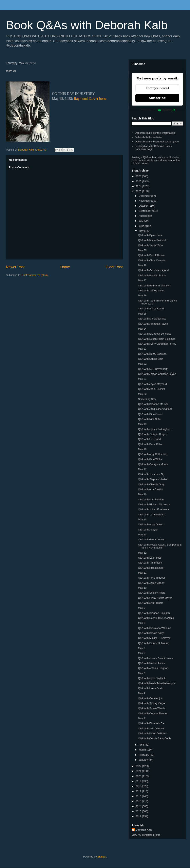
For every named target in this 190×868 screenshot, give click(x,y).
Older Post (114, 267)
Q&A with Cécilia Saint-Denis (154, 738)
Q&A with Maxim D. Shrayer (154, 638)
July (141, 221)
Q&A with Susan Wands (152, 708)
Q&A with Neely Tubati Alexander (157, 683)
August (143, 216)
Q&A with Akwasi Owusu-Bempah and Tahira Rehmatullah (160, 546)
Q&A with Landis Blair (150, 359)
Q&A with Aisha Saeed (151, 309)
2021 (139, 771)
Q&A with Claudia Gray (151, 484)
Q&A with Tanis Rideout (151, 578)
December (145, 196)
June (142, 226)
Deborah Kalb (144, 830)
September (145, 211)
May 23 (142, 349)
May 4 (141, 693)
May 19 (142, 424)
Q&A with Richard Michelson (154, 504)
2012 (139, 816)
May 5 (141, 673)
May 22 (142, 364)
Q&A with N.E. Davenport (152, 369)
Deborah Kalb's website (148, 137)
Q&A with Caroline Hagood (153, 270)
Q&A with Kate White (150, 459)
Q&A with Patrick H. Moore (153, 643)
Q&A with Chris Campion (152, 260)
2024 (139, 186)
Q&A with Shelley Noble (152, 593)
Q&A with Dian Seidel (150, 414)
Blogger (102, 857)
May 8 (141, 623)
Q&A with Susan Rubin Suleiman (157, 339)
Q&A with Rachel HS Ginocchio (156, 618)
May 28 (142, 265)
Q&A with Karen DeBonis (152, 733)
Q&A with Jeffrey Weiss (151, 290)
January (144, 760)
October (144, 206)
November (145, 201)
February (144, 755)
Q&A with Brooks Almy (151, 633)
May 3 (141, 718)
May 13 (142, 535)
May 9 (141, 608)
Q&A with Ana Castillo (150, 489)
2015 (139, 801)
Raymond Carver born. (90, 99)
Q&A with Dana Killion (150, 444)
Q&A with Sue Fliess (150, 558)
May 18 (142, 449)
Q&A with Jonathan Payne (153, 324)
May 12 (142, 553)
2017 (139, 791)
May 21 (142, 379)
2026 (139, 176)
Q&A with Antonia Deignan (153, 668)
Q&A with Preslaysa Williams (154, 628)
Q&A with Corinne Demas (152, 713)
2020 (139, 776)
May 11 (142, 573)
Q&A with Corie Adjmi (150, 698)
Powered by (157, 110)
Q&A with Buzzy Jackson (152, 354)
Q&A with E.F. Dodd (149, 439)
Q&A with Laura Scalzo (151, 688)
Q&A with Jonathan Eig (151, 474)
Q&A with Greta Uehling (152, 539)
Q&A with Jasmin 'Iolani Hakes (155, 658)
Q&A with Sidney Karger (152, 703)
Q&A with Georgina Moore (153, 464)
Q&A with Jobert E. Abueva (153, 509)
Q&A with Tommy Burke (151, 515)
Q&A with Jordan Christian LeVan (157, 374)
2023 (139, 191)
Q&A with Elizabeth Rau (152, 723)
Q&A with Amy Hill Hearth (152, 454)
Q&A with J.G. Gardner (151, 728)
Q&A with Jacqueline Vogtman (155, 409)
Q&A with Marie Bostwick (152, 240)
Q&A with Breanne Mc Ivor (153, 404)
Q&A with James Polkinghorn (155, 429)
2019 (139, 781)
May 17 (142, 469)
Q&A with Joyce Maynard (152, 384)
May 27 (142, 280)
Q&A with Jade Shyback (152, 678)
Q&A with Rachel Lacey (151, 663)
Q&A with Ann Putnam (151, 603)
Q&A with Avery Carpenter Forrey (157, 344)
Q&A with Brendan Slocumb (154, 613)
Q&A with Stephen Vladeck (153, 479)
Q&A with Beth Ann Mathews (154, 286)
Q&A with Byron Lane (150, 235)
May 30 (142, 250)
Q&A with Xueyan (148, 530)
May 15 (142, 519)
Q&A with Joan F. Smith (151, 389)
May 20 (142, 394)
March (143, 750)
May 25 (142, 314)
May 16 (142, 494)
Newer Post (15, 267)
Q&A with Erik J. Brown (151, 255)
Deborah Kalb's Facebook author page (157, 142)
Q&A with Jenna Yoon (150, 245)
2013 (139, 811)
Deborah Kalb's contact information (155, 133)
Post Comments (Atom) (35, 275)
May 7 (141, 648)
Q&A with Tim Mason (150, 563)
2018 (139, 786)
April (142, 745)
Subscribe (157, 98)
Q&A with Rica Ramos (151, 568)
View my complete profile (146, 835)
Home (65, 267)
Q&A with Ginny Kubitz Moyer (155, 598)
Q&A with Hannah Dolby (152, 275)
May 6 (141, 653)
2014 (139, 806)
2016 (139, 796)
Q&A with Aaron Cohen (151, 583)
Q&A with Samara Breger (152, 434)
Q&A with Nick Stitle (149, 419)
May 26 (142, 295)
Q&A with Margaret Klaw (152, 319)
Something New (147, 399)
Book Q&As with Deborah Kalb (87, 25)
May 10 (142, 588)
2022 (139, 766)
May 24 (142, 329)
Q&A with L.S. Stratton (151, 499)
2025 (139, 181)
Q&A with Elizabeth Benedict (154, 334)
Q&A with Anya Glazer (151, 524)
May (142, 231)
